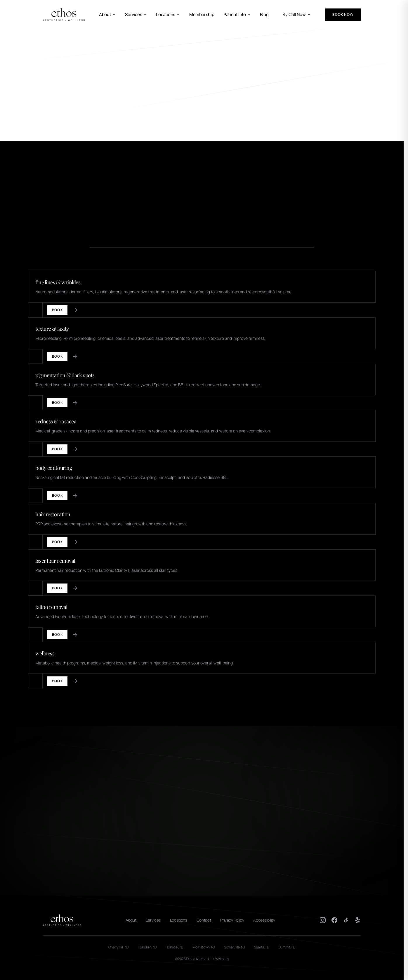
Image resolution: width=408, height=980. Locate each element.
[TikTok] (346, 920)
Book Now (343, 14)
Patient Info (237, 15)
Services (136, 15)
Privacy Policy (232, 920)
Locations (168, 15)
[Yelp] (358, 920)
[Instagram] (323, 920)
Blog (264, 15)
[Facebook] (334, 920)
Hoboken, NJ (147, 947)
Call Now (297, 15)
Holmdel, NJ (174, 947)
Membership (202, 15)
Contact (204, 920)
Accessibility (264, 920)
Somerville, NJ (234, 947)
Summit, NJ (287, 947)
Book (57, 310)
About (107, 15)
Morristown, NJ (204, 947)
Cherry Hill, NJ (118, 947)
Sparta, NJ (262, 947)
